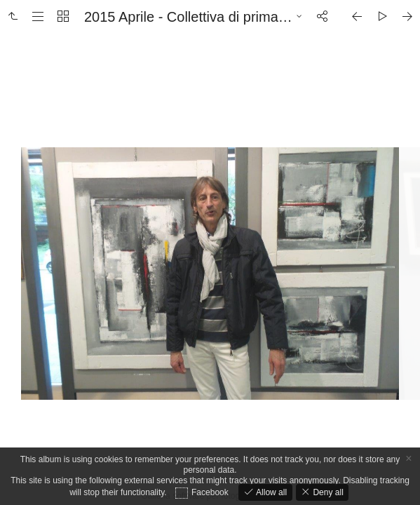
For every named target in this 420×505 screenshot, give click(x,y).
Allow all (270, 492)
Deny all (327, 492)
